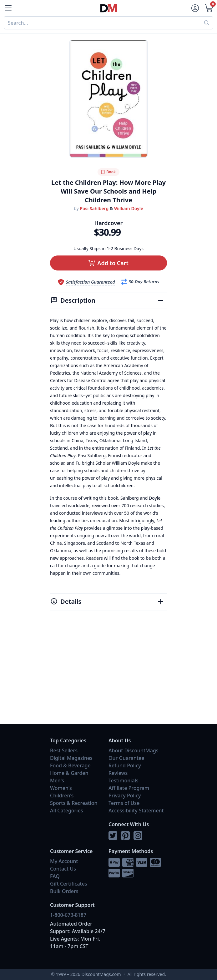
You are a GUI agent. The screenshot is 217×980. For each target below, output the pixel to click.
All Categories (67, 811)
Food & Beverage (70, 765)
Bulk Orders (64, 891)
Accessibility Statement (136, 811)
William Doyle (129, 208)
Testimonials (124, 780)
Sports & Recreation (74, 803)
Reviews (118, 773)
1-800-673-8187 (68, 915)
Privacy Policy (125, 796)
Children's (62, 796)
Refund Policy (125, 765)
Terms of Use (124, 803)
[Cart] (209, 8)
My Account (64, 861)
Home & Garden (69, 773)
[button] (108, 263)
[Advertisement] (108, 674)
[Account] (194, 8)
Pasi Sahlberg (94, 208)
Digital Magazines (71, 758)
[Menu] (8, 8)
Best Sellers (64, 750)
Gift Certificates (69, 884)
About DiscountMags (134, 750)
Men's (57, 780)
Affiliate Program (129, 788)
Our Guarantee (126, 758)
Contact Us (63, 869)
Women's (61, 788)
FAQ (55, 876)
